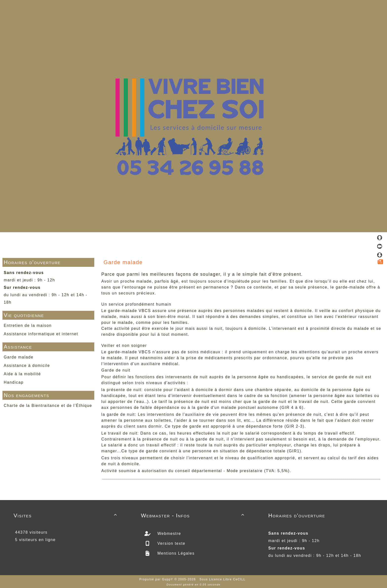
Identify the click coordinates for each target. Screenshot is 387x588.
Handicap (14, 382)
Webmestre (169, 534)
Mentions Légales (175, 553)
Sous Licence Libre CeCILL (223, 579)
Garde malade (19, 357)
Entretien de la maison (28, 325)
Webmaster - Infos (193, 515)
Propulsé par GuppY (157, 579)
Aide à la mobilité (22, 374)
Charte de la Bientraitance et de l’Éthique (48, 406)
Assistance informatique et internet (41, 334)
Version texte (171, 543)
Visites (66, 515)
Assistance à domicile (27, 366)
